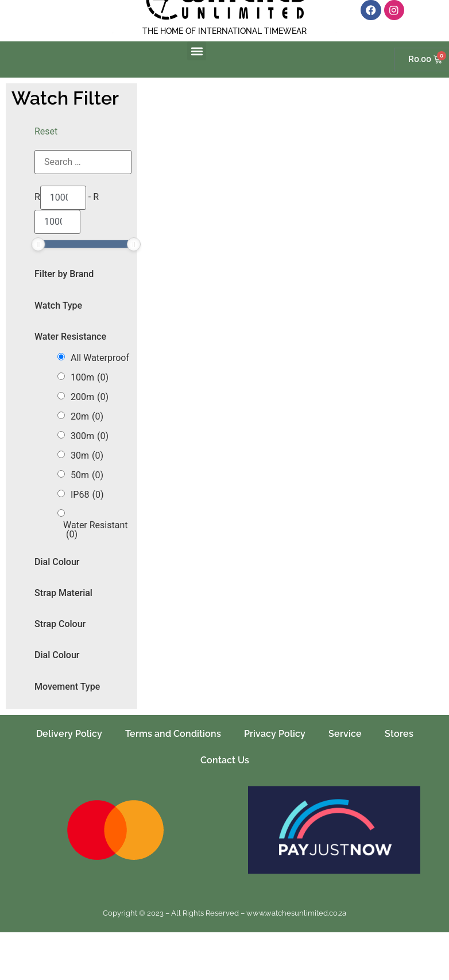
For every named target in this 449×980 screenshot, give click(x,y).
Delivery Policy (69, 734)
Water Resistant (96, 530)
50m (87, 475)
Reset (46, 131)
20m (87, 417)
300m (90, 436)
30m (87, 456)
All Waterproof (100, 358)
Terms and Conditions (173, 734)
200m (90, 397)
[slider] (38, 244)
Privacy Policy (275, 734)
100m (90, 378)
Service (345, 734)
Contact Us (225, 760)
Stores (399, 734)
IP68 (87, 495)
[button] (197, 51)
